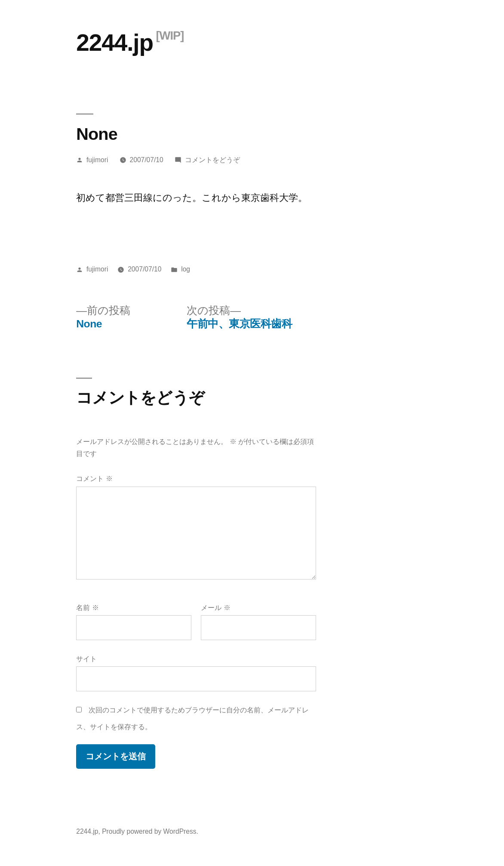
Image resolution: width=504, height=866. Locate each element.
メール (215, 608)
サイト (86, 659)
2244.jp (115, 43)
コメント (94, 479)
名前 (87, 608)
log (186, 269)
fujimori (97, 160)
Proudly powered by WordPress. (150, 831)
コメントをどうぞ (212, 160)
